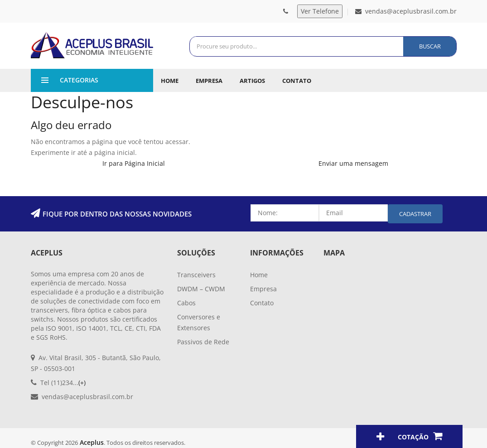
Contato (297, 81)
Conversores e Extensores (199, 322)
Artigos (252, 81)
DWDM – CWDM (201, 289)
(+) (82, 383)
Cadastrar (415, 214)
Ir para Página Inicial (134, 163)
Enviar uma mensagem (353, 163)
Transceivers (196, 275)
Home (170, 81)
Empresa (209, 81)
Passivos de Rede (203, 342)
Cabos (186, 303)
